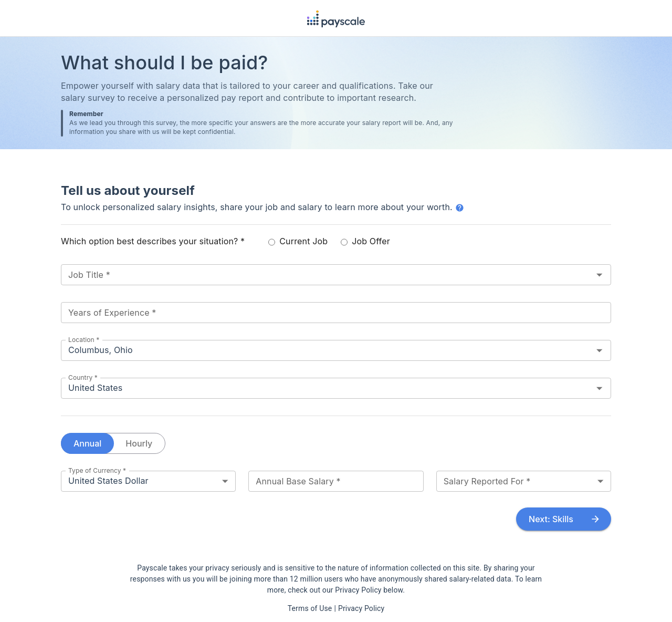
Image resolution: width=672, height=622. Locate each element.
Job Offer (365, 241)
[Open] (599, 274)
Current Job (298, 241)
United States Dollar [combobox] (108, 481)
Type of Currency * (97, 470)
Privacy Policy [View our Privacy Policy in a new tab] (361, 608)
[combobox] (321, 275)
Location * (84, 339)
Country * (83, 377)
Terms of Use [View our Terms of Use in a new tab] (310, 608)
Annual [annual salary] (87, 443)
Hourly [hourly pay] (139, 443)
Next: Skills (564, 519)
